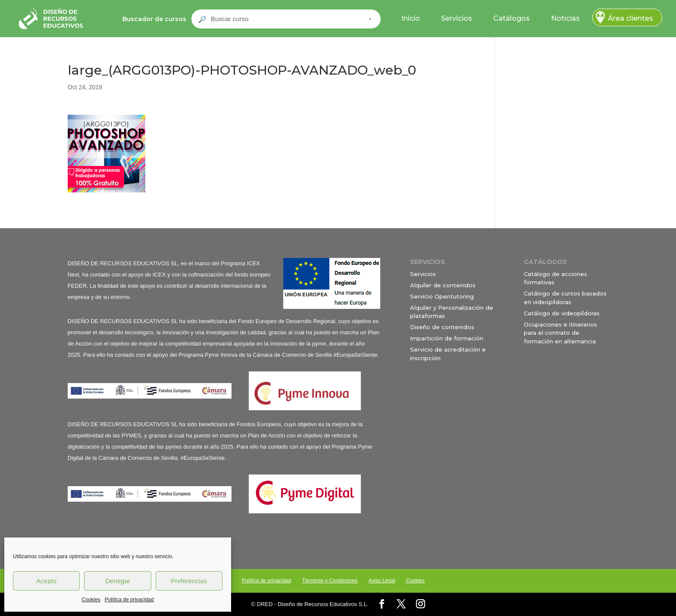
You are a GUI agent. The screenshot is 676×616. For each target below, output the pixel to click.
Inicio (411, 18)
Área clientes (631, 18)
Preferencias (189, 581)
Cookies (91, 600)
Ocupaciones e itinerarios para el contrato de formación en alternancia (560, 333)
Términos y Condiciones (330, 581)
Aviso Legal (382, 581)
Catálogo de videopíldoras (562, 313)
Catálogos (512, 18)
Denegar (118, 581)
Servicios (457, 18)
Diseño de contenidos (442, 327)
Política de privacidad (129, 600)
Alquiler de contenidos (443, 285)
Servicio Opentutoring (442, 296)
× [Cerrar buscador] (370, 19)
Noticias (565, 18)
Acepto (46, 581)
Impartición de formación (447, 338)
